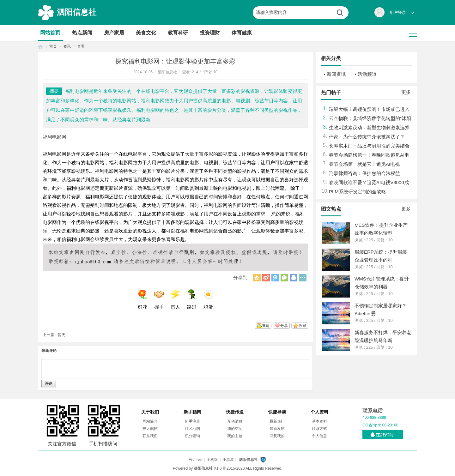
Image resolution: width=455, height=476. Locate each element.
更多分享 (303, 278)
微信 (284, 278)
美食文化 (146, 33)
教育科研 (178, 33)
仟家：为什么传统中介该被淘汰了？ (367, 137)
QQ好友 (294, 278)
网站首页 (50, 33)
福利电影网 (55, 137)
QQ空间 (257, 278)
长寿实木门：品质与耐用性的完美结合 (369, 146)
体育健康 (242, 33)
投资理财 (210, 33)
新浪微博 (266, 278)
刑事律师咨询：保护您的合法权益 (364, 173)
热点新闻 (82, 33)
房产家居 (114, 33)
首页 (40, 47)
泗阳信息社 (77, 12)
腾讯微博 (275, 278)
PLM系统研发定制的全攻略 (358, 192)
